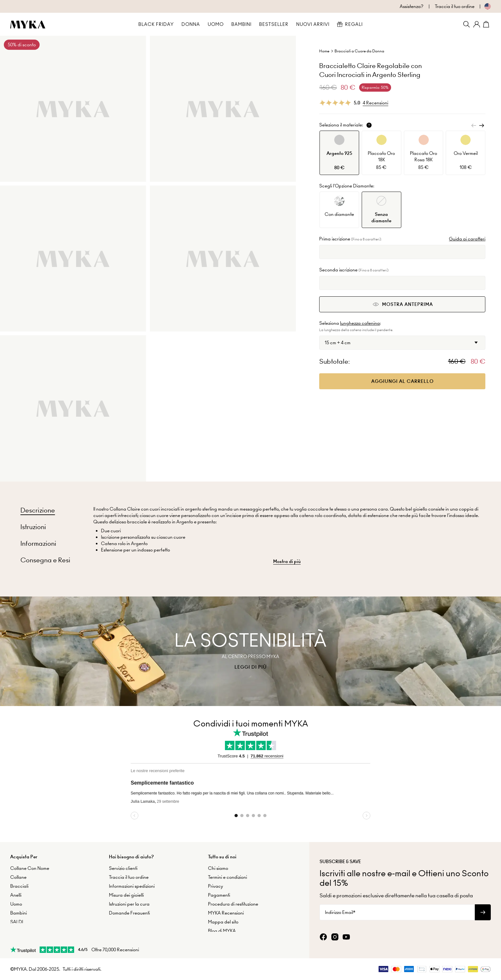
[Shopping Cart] (487, 24)
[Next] (482, 125)
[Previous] (474, 125)
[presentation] (250, 651)
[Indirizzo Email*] (397, 912)
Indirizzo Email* (340, 912)
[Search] (466, 24)
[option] (339, 153)
